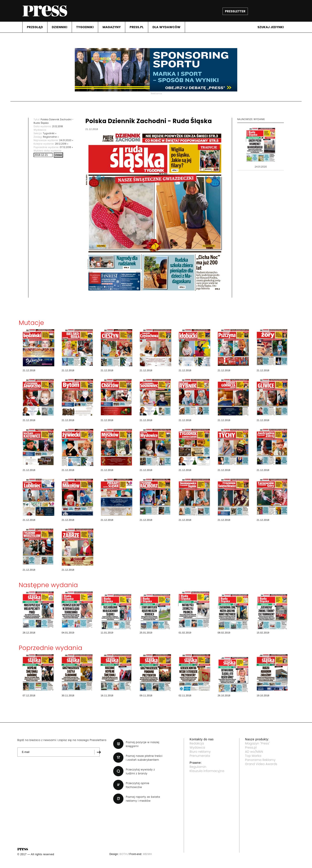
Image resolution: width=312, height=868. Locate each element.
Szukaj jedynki (271, 27)
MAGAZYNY (112, 27)
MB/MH (147, 854)
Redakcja (197, 743)
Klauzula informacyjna (207, 771)
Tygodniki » (50, 133)
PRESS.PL (136, 27)
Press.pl (251, 747)
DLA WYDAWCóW (167, 27)
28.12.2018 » (62, 144)
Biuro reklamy (200, 752)
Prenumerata (200, 756)
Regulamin (198, 767)
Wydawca (197, 747)
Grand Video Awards (261, 764)
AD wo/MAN (254, 752)
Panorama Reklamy (260, 760)
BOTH (123, 854)
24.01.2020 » (66, 140)
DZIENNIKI (60, 27)
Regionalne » (51, 137)
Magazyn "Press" (258, 743)
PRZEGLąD (35, 27)
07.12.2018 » (66, 147)
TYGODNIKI (85, 27)
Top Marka (253, 756)
